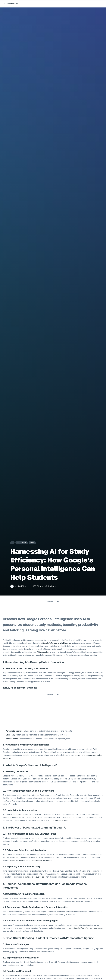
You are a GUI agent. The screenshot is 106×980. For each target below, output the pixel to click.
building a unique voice (34, 878)
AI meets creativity (60, 822)
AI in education (43, 653)
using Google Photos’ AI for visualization (86, 929)
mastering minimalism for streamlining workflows (31, 862)
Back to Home (11, 4)
